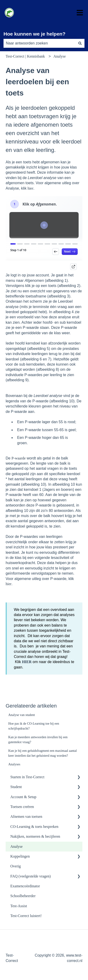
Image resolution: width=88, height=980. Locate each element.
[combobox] (40, 43)
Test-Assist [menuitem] (19, 906)
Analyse (60, 56)
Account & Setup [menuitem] (23, 797)
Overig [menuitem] (15, 866)
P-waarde (19, 458)
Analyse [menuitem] (16, 846)
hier (30, 188)
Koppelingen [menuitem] (20, 856)
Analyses (14, 764)
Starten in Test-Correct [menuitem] (27, 777)
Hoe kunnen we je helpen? (34, 34)
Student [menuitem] (16, 787)
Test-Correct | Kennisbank (25, 56)
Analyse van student (22, 715)
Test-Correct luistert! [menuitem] (26, 916)
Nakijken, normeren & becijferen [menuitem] (35, 836)
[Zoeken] (80, 43)
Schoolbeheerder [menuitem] (23, 896)
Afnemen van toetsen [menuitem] (26, 817)
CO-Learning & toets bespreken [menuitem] (34, 827)
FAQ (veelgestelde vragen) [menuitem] (31, 876)
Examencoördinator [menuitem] (25, 886)
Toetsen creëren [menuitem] (22, 807)
